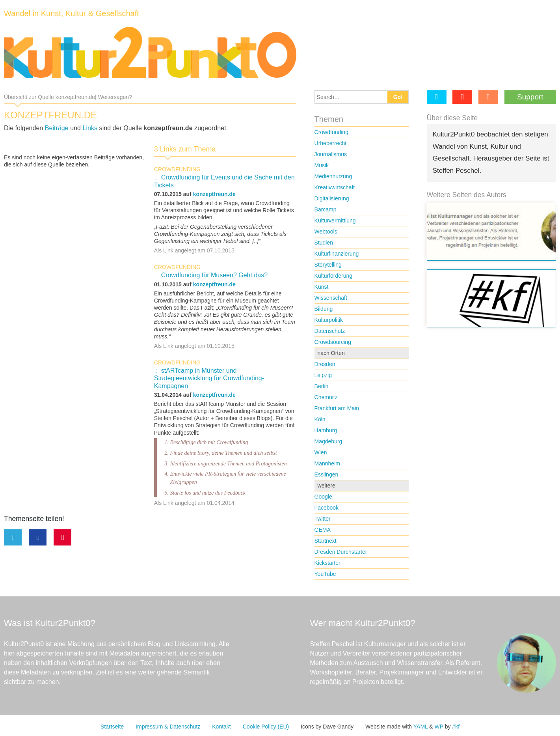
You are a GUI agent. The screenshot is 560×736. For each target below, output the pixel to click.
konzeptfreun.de (214, 194)
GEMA (323, 530)
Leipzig (323, 375)
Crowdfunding (177, 169)
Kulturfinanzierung (337, 254)
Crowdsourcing (333, 342)
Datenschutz (330, 331)
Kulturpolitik (329, 320)
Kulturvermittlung (335, 220)
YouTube (325, 574)
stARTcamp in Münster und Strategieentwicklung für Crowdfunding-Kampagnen (209, 378)
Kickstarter (327, 563)
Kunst (322, 287)
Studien (324, 243)
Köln (320, 419)
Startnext (326, 541)
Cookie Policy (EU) (266, 727)
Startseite (112, 727)
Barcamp (326, 209)
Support (530, 97)
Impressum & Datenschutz (168, 727)
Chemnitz (326, 397)
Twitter (323, 519)
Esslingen (327, 474)
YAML (421, 727)
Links (90, 128)
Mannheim (327, 463)
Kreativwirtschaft (335, 187)
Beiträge (57, 128)
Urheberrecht (331, 143)
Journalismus (331, 154)
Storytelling (328, 265)
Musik (322, 165)
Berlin (322, 386)
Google (323, 497)
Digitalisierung (332, 198)
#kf (456, 727)
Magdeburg (328, 441)
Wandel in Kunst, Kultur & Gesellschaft (72, 13)
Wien (321, 452)
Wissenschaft (331, 298)
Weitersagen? (115, 97)
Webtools (326, 232)
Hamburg (326, 430)
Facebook (327, 508)
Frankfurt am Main (337, 408)
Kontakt (221, 727)
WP (439, 727)
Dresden (325, 364)
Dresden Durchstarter (341, 552)
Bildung (324, 309)
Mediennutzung (333, 176)
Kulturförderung (334, 276)
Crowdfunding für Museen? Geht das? (214, 275)
